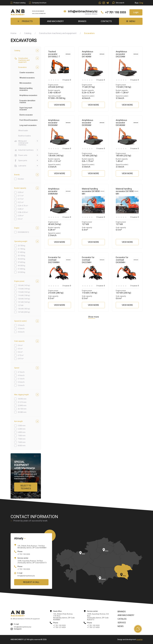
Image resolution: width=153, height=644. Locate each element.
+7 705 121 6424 (59, 627)
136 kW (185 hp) (24, 309)
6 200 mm (22, 429)
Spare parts (21, 160)
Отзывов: (67, 80)
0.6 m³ (20, 352)
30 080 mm (22, 412)
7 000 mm (22, 436)
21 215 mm (22, 402)
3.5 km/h (21, 329)
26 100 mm (22, 409)
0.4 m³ (20, 345)
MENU (131, 21)
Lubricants (20, 166)
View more (60, 105)
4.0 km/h (21, 332)
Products (25, 21)
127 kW (21, 305)
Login (136, 12)
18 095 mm (22, 399)
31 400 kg (21, 252)
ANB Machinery (55, 21)
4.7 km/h (21, 372)
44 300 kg (21, 266)
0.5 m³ (20, 219)
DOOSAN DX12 (23, 232)
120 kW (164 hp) (24, 299)
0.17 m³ (21, 199)
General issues (91, 14)
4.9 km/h (21, 375)
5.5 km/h (21, 382)
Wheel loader (23, 131)
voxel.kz (140, 639)
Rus (137, 3)
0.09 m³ (21, 192)
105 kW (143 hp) (24, 285)
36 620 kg (21, 259)
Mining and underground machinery (21, 143)
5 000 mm (22, 426)
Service (122, 623)
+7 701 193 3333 (115, 12)
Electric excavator (26, 115)
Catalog (28, 33)
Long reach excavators (28, 125)
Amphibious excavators (28, 95)
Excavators (22, 67)
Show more (93, 317)
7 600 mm (22, 442)
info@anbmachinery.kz (83, 11)
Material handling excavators (26, 89)
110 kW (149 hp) (24, 289)
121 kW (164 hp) (24, 302)
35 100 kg (21, 256)
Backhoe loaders (25, 136)
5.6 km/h (21, 385)
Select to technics (26, 487)
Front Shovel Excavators (29, 120)
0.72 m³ (21, 355)
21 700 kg (21, 249)
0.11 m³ (21, 196)
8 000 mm (22, 446)
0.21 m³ (21, 202)
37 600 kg (21, 262)
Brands (82, 21)
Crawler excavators (27, 73)
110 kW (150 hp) (24, 292)
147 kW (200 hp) (24, 312)
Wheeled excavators (27, 78)
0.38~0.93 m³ (23, 212)
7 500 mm (22, 439)
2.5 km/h (21, 325)
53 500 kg (21, 272)
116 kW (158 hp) (24, 295)
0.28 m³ (21, 209)
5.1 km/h (21, 379)
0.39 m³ (21, 216)
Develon (21, 179)
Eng (141, 3)
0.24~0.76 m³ (23, 206)
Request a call (31, 582)
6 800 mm (22, 432)
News (121, 626)
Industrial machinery (24, 150)
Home (13, 33)
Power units (21, 155)
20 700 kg (21, 246)
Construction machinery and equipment (58, 33)
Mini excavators (25, 83)
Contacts (106, 21)
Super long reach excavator (26, 109)
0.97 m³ (21, 359)
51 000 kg (21, 269)
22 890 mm (22, 406)
